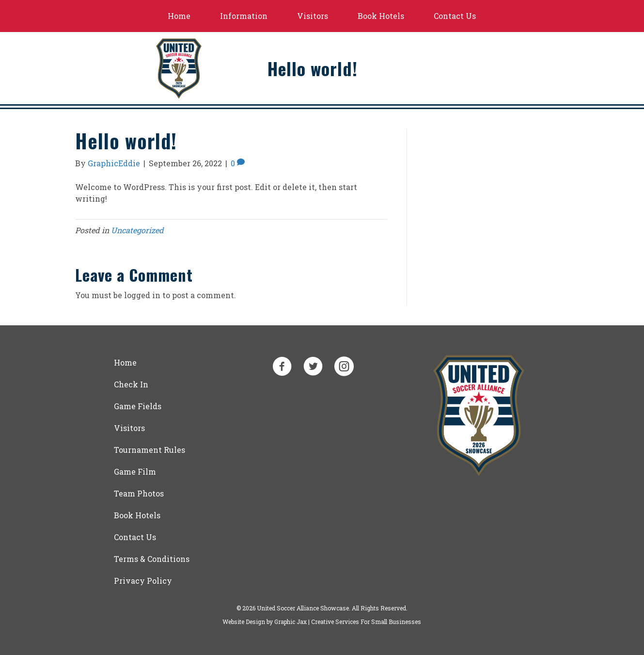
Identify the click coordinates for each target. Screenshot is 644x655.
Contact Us (455, 16)
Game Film (135, 471)
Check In (131, 384)
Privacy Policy (143, 581)
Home (179, 16)
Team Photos (139, 493)
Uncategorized (137, 230)
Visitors (313, 16)
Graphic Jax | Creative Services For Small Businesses (348, 622)
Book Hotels (381, 16)
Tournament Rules (149, 450)
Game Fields (138, 406)
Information (244, 16)
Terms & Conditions (152, 559)
